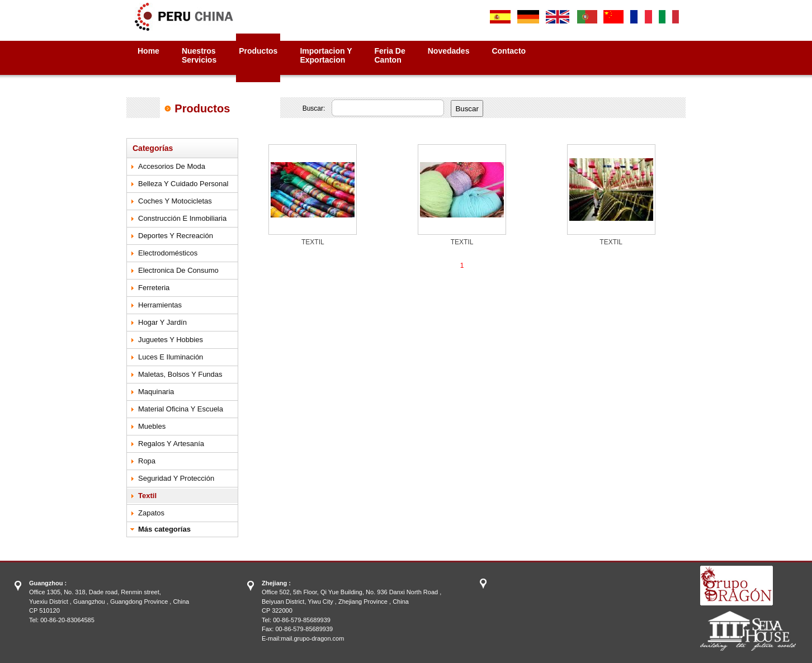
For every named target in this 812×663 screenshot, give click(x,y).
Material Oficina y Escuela (181, 409)
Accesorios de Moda (172, 166)
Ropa (147, 461)
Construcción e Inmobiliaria (182, 218)
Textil (147, 496)
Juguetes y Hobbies (171, 340)
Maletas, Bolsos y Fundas (180, 374)
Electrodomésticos (168, 253)
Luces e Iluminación (171, 357)
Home (148, 51)
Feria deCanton (390, 55)
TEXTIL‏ (313, 242)
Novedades (449, 51)
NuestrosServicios (199, 55)
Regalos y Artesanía (171, 444)
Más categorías (164, 529)
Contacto (509, 51)
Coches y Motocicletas (175, 201)
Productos (258, 51)
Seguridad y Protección (176, 478)
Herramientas (160, 305)
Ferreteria (154, 288)
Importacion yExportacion (326, 55)
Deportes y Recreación (176, 236)
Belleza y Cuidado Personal (183, 184)
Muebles (152, 426)
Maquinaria (156, 392)
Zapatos (151, 513)
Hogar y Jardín (162, 322)
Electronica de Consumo (178, 270)
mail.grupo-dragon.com (312, 638)
